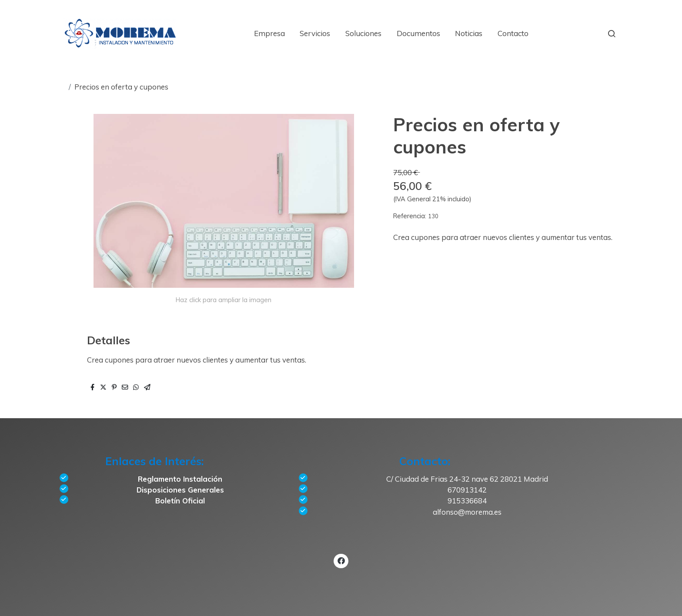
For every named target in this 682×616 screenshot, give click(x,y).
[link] (120, 33)
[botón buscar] (612, 33)
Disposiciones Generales (180, 490)
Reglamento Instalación (180, 479)
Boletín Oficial (180, 501)
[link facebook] (341, 560)
